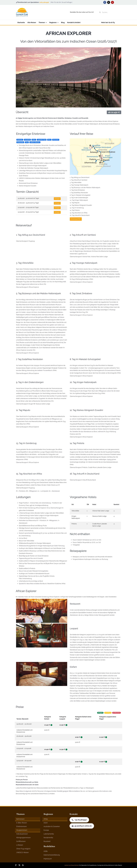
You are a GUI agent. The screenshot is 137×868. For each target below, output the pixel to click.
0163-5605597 (44, 2)
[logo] (22, 9)
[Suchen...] (109, 12)
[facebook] (105, 2)
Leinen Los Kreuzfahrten (72, 865)
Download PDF (76, 219)
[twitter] (109, 2)
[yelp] (112, 2)
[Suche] (100, 12)
